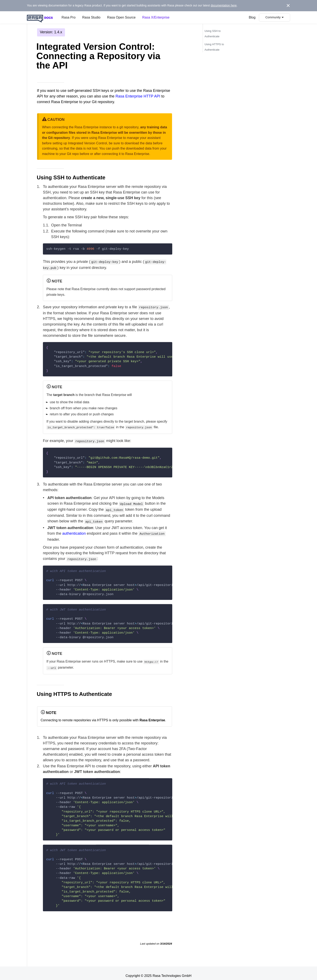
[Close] (288, 6)
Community (273, 17)
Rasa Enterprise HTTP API (138, 96)
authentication (74, 530)
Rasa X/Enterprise (156, 17)
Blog (252, 17)
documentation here (224, 5)
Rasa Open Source (121, 17)
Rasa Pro (69, 17)
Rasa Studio (91, 17)
